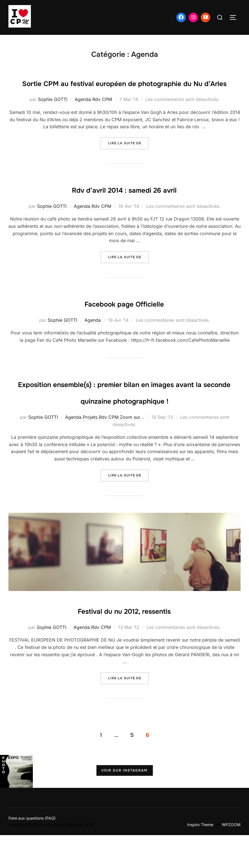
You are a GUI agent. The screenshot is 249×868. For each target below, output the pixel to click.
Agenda (83, 116)
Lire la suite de (128, 159)
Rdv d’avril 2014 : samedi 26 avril (124, 205)
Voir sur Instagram (124, 804)
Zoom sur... (132, 450)
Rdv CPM (102, 116)
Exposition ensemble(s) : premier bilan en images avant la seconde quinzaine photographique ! (124, 416)
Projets (90, 450)
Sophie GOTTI (53, 116)
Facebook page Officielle (124, 319)
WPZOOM (231, 857)
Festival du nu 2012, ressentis (124, 643)
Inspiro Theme (200, 857)
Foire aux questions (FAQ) (32, 851)
